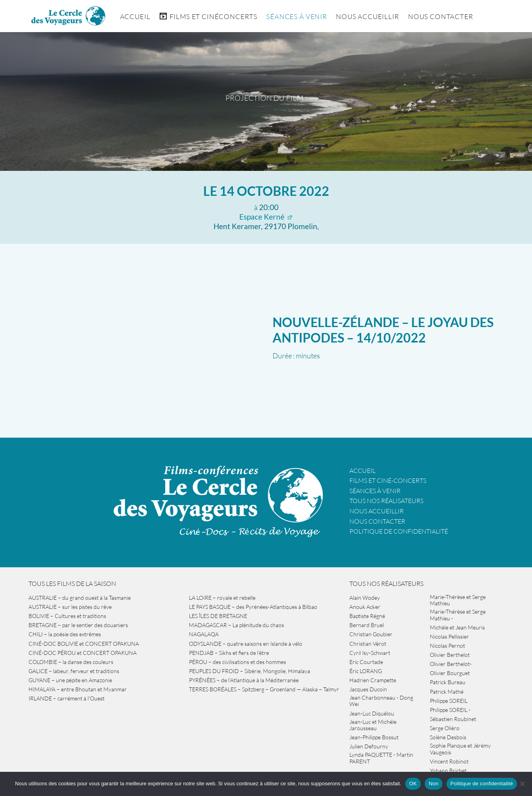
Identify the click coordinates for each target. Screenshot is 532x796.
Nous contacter (377, 521)
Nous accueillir (368, 16)
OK (413, 784)
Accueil (135, 16)
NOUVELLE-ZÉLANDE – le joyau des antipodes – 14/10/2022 (383, 330)
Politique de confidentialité (399, 531)
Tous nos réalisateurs (386, 501)
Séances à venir (297, 16)
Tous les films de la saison (72, 584)
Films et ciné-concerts (388, 480)
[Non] (522, 784)
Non (434, 784)
